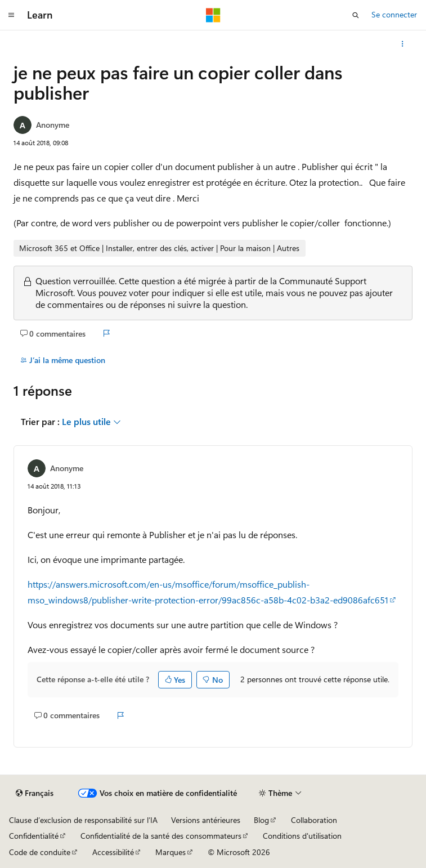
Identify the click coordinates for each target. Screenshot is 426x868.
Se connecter (394, 14)
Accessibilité (113, 852)
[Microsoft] (213, 15)
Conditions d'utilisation (302, 836)
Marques (171, 852)
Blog (261, 820)
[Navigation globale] (11, 15)
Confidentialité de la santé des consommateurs (161, 836)
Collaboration (314, 820)
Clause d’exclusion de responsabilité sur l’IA (83, 820)
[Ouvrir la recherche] (356, 15)
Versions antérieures (206, 820)
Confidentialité (34, 836)
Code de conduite (40, 852)
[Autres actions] (403, 44)
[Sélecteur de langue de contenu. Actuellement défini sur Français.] (35, 793)
